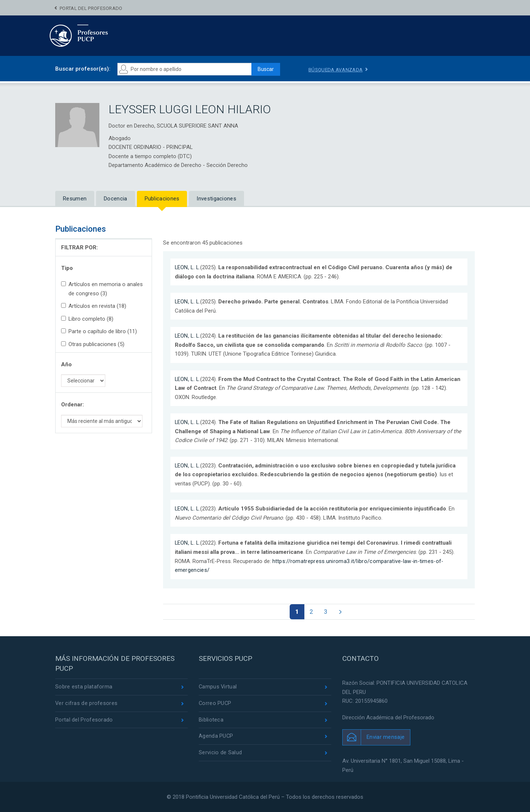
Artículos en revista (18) (94, 306)
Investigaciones (216, 199)
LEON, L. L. (188, 267)
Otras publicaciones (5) (93, 344)
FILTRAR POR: (79, 247)
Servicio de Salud (220, 754)
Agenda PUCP (216, 737)
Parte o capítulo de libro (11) (99, 331)
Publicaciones (162, 199)
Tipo (67, 268)
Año (66, 364)
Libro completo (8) (87, 319)
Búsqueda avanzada (337, 70)
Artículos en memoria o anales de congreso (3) (102, 289)
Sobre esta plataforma (84, 687)
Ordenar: (73, 405)
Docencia (115, 199)
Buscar (264, 69)
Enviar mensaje (386, 737)
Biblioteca (211, 721)
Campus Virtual (218, 687)
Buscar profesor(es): (83, 69)
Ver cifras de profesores (86, 704)
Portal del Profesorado (91, 8)
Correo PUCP (215, 704)
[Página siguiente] (342, 612)
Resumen (75, 199)
